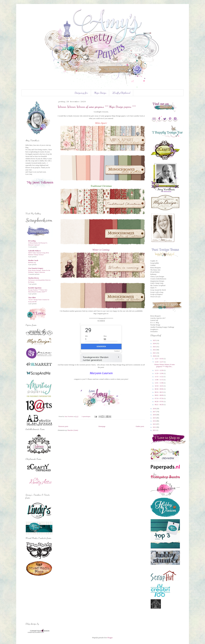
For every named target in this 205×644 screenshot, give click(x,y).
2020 (155, 356)
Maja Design (100, 93)
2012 (155, 427)
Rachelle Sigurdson (35, 288)
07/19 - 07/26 (159, 398)
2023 (155, 347)
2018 (155, 409)
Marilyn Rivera (34, 278)
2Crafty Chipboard (121, 93)
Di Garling (32, 241)
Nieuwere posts (63, 426)
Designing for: (81, 93)
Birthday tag (32, 262)
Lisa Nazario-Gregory (36, 268)
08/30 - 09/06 (159, 389)
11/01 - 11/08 (159, 383)
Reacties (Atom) (73, 430)
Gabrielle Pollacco (35, 251)
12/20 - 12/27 (159, 362)
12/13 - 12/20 (159, 370)
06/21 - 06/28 (159, 405)
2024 (155, 343)
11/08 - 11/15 (159, 380)
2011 (155, 430)
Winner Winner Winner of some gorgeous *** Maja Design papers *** (97, 107)
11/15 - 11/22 (159, 377)
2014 (155, 421)
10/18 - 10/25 (159, 386)
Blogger (110, 638)
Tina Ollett (32, 298)
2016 (155, 415)
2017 (155, 412)
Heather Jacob (33, 260)
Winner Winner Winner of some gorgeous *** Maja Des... (164, 365)
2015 (155, 418)
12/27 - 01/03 (159, 359)
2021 (155, 353)
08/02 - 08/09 (159, 395)
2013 (155, 424)
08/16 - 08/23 (159, 392)
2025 (155, 340)
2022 (155, 350)
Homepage (102, 426)
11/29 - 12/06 (159, 373)
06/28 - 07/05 (159, 402)
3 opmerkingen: (86, 416)
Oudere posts (140, 426)
